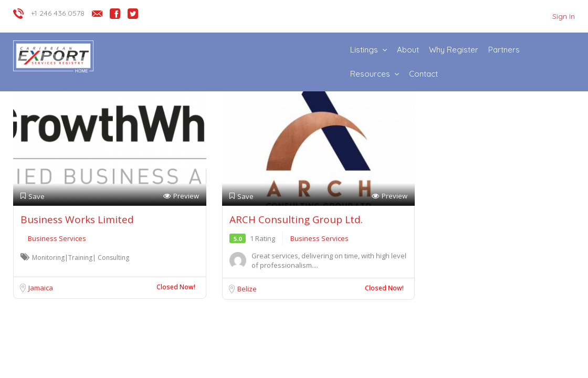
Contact (423, 74)
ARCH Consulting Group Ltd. (296, 219)
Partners (504, 50)
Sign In (564, 16)
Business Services (57, 238)
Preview (181, 196)
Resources (370, 74)
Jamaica (41, 288)
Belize (247, 289)
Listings (364, 50)
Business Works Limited (77, 219)
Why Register (454, 50)
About (408, 50)
